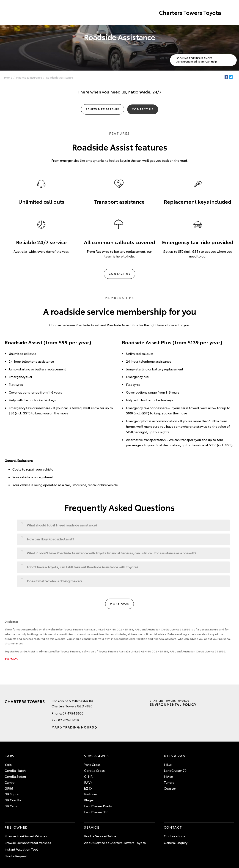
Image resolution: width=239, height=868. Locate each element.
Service (92, 827)
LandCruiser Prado (98, 806)
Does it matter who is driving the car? (52, 581)
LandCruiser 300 (96, 812)
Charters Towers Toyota (190, 12)
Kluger (89, 800)
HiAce (168, 776)
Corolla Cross (94, 770)
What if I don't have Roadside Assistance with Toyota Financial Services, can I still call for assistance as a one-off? (109, 553)
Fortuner (91, 794)
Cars (10, 756)
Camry (10, 782)
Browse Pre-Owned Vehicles (26, 836)
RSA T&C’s (11, 659)
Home (8, 77)
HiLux (168, 764)
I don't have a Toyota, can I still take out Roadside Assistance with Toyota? (80, 567)
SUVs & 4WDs (96, 756)
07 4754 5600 (73, 713)
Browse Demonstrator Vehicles (28, 843)
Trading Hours (78, 727)
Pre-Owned (16, 827)
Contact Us (143, 109)
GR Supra (12, 794)
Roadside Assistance (59, 77)
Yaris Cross (92, 764)
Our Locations (174, 836)
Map (55, 727)
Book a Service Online (100, 836)
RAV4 (88, 782)
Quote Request (16, 856)
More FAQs (119, 603)
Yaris (8, 764)
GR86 (9, 788)
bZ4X (88, 788)
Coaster (170, 788)
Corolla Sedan (15, 776)
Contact (173, 827)
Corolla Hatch (15, 770)
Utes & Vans (176, 756)
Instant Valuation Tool (21, 849)
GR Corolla (13, 800)
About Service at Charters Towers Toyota (115, 843)
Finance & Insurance (29, 77)
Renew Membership (103, 109)
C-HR (88, 776)
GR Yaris (11, 806)
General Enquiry (176, 843)
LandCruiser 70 (175, 770)
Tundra (169, 782)
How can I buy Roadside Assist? (48, 539)
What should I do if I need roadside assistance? (59, 525)
